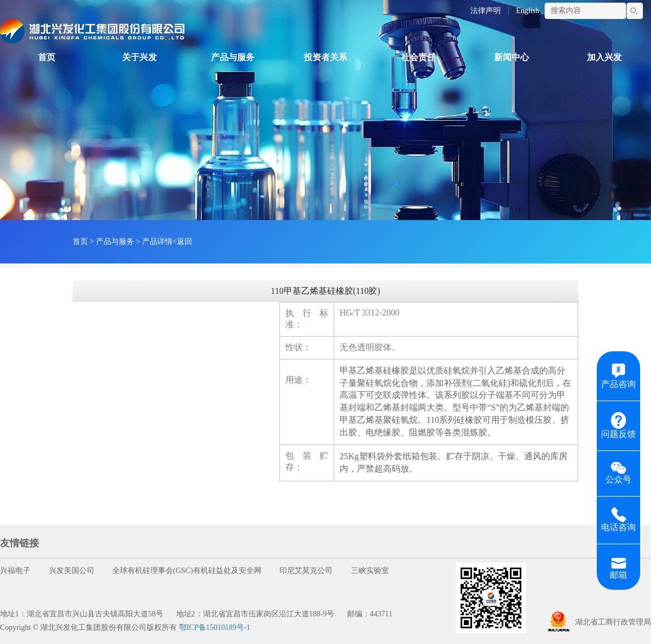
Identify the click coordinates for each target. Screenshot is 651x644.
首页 (47, 57)
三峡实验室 (370, 571)
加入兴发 (604, 57)
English (528, 11)
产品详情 (157, 241)
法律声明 (486, 11)
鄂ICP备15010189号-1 (215, 627)
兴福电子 (15, 571)
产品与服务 (233, 57)
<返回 (182, 241)
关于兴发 (139, 57)
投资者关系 (325, 57)
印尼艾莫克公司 (306, 571)
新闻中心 (512, 57)
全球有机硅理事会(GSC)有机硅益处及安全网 (187, 571)
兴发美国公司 (72, 571)
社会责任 (418, 57)
